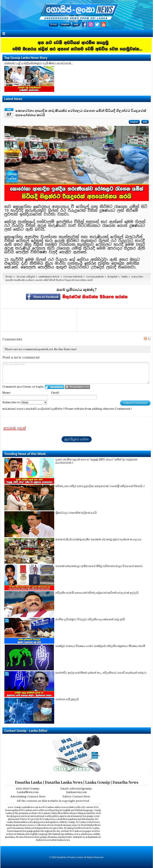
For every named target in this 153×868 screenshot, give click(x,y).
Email (55, 393)
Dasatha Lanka (28, 783)
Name (6, 393)
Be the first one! (65, 349)
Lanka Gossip (98, 783)
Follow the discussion (147, 338)
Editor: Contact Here (76, 797)
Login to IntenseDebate (54, 387)
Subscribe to (25, 402)
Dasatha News (125, 783)
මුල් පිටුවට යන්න (77, 439)
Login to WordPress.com (77, 387)
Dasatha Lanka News (64, 783)
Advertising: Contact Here (28, 797)
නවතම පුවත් (15, 428)
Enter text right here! (76, 373)
